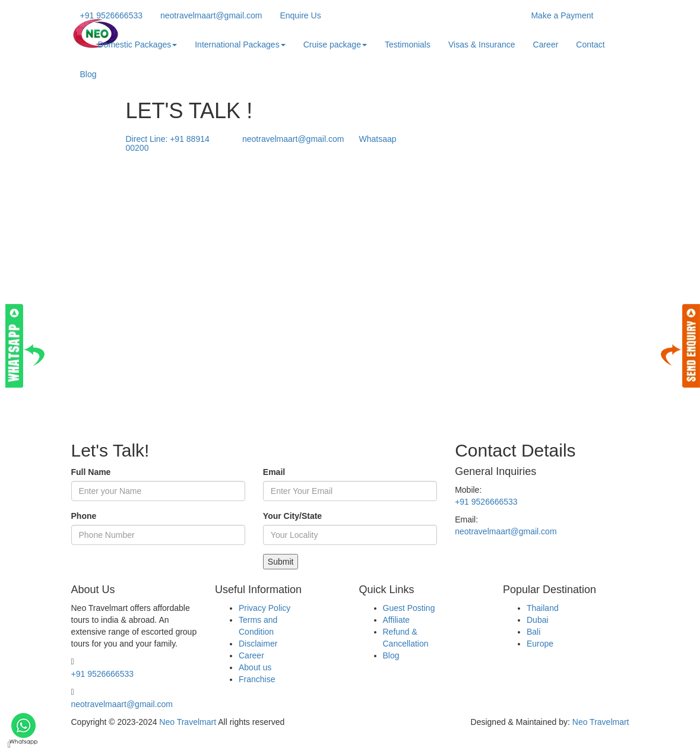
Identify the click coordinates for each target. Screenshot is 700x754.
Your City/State (292, 516)
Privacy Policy (265, 608)
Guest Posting (409, 608)
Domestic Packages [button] (138, 45)
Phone (84, 516)
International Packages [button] (240, 45)
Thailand (543, 608)
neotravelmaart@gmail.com (506, 531)
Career (546, 45)
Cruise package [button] (335, 45)
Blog (88, 74)
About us (255, 667)
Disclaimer (258, 644)
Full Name (91, 472)
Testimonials (408, 45)
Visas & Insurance (482, 45)
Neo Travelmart (188, 722)
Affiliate (397, 620)
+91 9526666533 (486, 502)
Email (274, 472)
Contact (590, 45)
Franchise (257, 679)
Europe (540, 644)
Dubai (538, 620)
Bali (533, 632)
